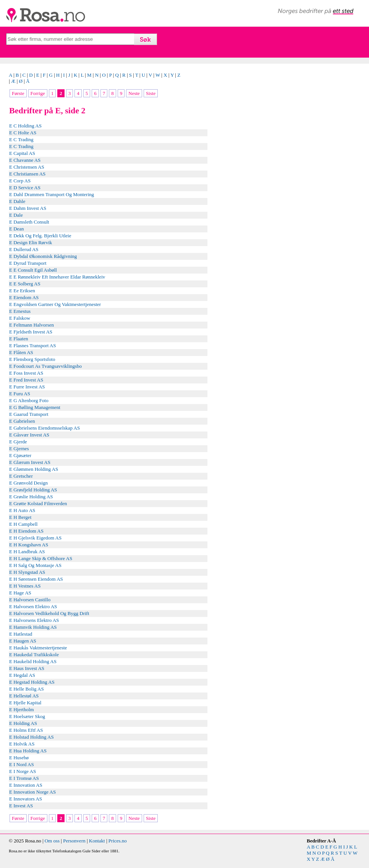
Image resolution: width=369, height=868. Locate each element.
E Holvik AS (22, 744)
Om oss (52, 841)
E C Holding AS (25, 126)
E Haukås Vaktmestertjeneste (38, 648)
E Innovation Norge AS (32, 792)
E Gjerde (18, 442)
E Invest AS (21, 806)
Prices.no (118, 841)
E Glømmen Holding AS (34, 469)
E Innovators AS (26, 799)
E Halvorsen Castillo (30, 600)
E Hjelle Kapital (25, 703)
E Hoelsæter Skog (27, 716)
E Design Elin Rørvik (31, 242)
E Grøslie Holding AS (31, 497)
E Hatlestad (21, 634)
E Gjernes (19, 448)
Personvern (74, 841)
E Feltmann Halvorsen (32, 325)
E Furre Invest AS (27, 387)
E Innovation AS (26, 785)
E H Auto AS (22, 510)
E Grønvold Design (28, 483)
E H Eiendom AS (26, 531)
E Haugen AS (23, 641)
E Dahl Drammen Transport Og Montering (52, 194)
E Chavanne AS (25, 160)
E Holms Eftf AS (26, 730)
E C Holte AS (23, 133)
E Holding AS (23, 723)
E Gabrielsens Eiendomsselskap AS (45, 428)
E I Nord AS (22, 764)
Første (18, 93)
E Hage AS (20, 593)
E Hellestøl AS (24, 696)
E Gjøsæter (20, 455)
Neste (134, 93)
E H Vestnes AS (25, 586)
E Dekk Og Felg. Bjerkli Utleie (40, 236)
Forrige (38, 93)
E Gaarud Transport (29, 414)
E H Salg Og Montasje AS (35, 565)
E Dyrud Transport (28, 263)
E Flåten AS (21, 352)
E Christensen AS (27, 167)
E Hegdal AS (22, 675)
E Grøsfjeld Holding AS (33, 490)
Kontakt (97, 841)
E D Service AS (25, 188)
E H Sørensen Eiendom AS (36, 579)
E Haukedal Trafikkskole (34, 655)
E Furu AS (20, 394)
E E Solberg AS (25, 284)
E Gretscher (21, 476)
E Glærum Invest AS (30, 462)
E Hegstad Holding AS (32, 682)
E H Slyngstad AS (27, 572)
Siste (151, 93)
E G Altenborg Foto (29, 400)
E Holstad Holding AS (32, 737)
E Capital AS (22, 153)
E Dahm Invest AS (28, 208)
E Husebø (19, 758)
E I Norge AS (23, 771)
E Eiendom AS (24, 297)
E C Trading (21, 139)
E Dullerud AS (24, 249)
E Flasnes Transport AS (32, 345)
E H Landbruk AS (27, 552)
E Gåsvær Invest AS (29, 435)
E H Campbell (23, 524)
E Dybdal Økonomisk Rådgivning (43, 256)
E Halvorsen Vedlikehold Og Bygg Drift (49, 613)
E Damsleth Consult (29, 222)
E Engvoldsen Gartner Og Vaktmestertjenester (55, 304)
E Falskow (20, 318)
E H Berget (20, 517)
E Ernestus (20, 311)
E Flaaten (19, 339)
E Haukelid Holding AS (33, 661)
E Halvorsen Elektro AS (33, 606)
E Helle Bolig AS (27, 689)
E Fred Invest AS (26, 380)
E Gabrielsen (22, 421)
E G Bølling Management (35, 407)
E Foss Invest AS (26, 373)
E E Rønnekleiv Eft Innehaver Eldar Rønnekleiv (57, 277)
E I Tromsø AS (24, 778)
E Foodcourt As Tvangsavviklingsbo (45, 366)
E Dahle (17, 201)
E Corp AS (20, 181)
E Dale (16, 215)
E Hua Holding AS (28, 751)
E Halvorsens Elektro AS (34, 620)
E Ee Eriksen (22, 291)
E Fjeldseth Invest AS (31, 332)
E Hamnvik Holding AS (33, 627)
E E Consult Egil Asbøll (33, 270)
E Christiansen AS (27, 174)
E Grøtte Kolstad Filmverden (38, 503)
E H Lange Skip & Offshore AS (41, 558)
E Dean (17, 229)
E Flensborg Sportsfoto (32, 359)
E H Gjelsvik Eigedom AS (35, 538)
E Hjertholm (22, 709)
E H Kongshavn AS (29, 545)
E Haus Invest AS (27, 668)
